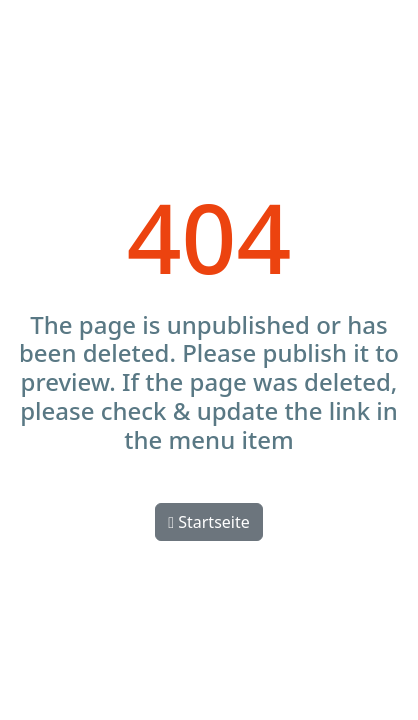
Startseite (209, 522)
